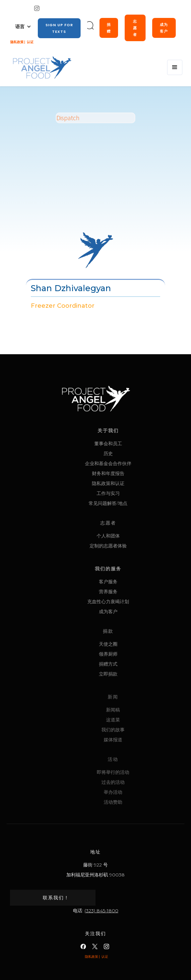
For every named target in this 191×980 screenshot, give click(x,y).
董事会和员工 (127, 443)
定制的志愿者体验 (127, 546)
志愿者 (135, 28)
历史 (127, 453)
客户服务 (127, 581)
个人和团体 (127, 536)
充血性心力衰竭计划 (127, 601)
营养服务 (127, 591)
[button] (23, 27)
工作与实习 (127, 493)
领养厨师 (127, 654)
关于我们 (127, 430)
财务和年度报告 (127, 473)
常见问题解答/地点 (127, 503)
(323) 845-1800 (101, 911)
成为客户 (164, 28)
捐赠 (109, 28)
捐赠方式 (127, 664)
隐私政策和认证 (127, 483)
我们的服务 (127, 569)
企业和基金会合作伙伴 (127, 463)
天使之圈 (127, 644)
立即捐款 (127, 674)
